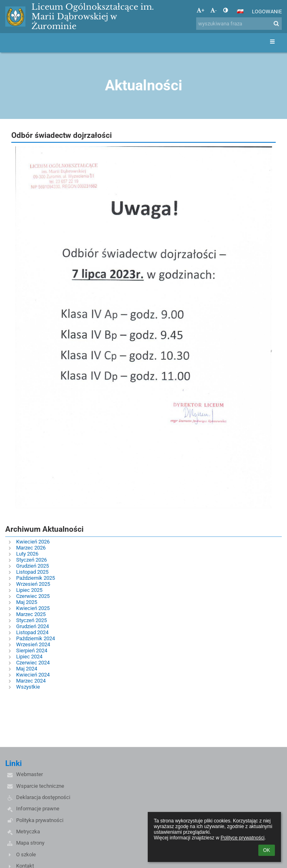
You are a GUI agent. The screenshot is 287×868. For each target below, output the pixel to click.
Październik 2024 (36, 638)
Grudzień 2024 (32, 626)
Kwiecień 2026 (33, 542)
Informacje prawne (38, 809)
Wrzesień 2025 (33, 584)
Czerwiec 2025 (33, 596)
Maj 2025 (27, 602)
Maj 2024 (27, 669)
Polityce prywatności (242, 838)
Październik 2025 (36, 578)
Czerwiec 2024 (33, 663)
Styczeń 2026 (31, 560)
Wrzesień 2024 (33, 644)
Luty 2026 (27, 554)
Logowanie (267, 11)
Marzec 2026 (31, 548)
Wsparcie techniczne (40, 786)
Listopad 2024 (32, 632)
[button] (240, 11)
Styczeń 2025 (31, 620)
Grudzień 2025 (32, 566)
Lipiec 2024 (29, 657)
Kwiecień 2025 (33, 608)
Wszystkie (28, 687)
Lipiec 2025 (29, 590)
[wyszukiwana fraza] (239, 24)
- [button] (214, 10)
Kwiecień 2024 (33, 675)
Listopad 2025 (32, 572)
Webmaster (29, 774)
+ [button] (200, 10)
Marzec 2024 (31, 681)
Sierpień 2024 (32, 650)
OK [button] (267, 850)
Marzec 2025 (31, 614)
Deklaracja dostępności (43, 797)
